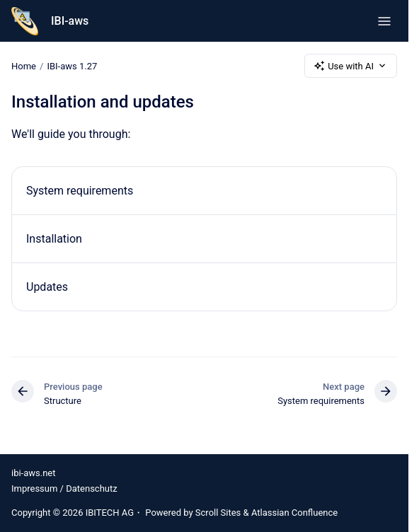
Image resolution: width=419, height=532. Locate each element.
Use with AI (351, 66)
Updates (47, 287)
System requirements (80, 191)
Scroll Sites (218, 513)
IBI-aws (70, 21)
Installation (54, 239)
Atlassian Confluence (294, 513)
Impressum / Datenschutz (64, 488)
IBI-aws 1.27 (72, 65)
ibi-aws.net (34, 473)
